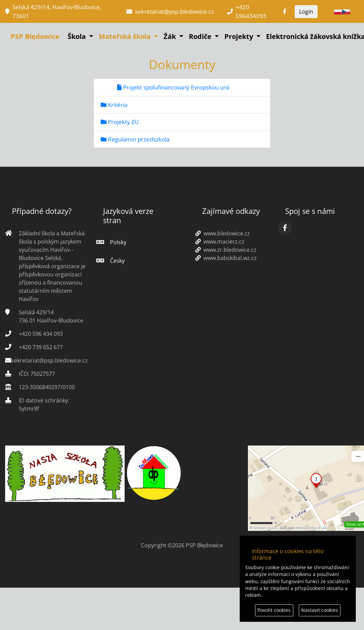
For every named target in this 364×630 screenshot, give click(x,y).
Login (306, 12)
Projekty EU (120, 122)
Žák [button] (171, 36)
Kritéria (114, 105)
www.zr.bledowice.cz (226, 250)
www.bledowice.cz (223, 233)
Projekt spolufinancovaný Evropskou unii (173, 87)
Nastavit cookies (320, 610)
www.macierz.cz (220, 242)
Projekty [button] (240, 36)
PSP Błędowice (35, 36)
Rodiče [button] (201, 36)
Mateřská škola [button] (125, 36)
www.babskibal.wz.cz (226, 258)
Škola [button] (78, 36)
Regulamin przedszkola (135, 139)
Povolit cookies (274, 610)
